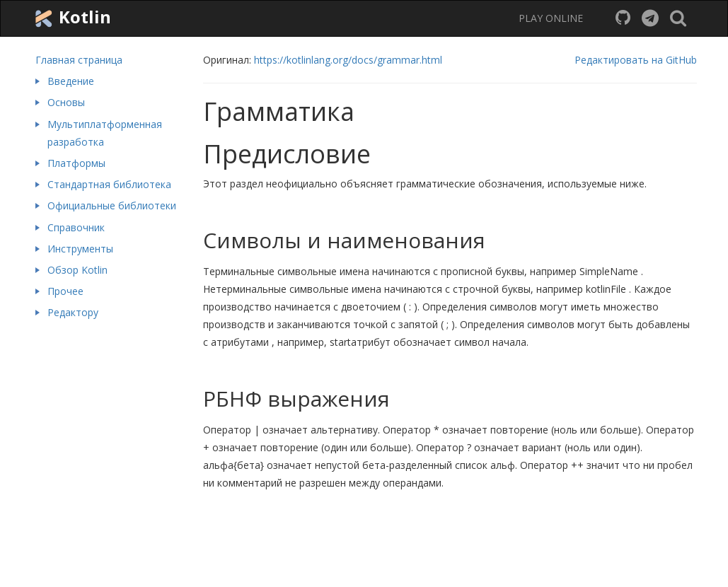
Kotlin (71, 18)
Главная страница (79, 60)
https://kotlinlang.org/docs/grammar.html (348, 60)
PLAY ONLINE (551, 18)
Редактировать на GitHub (636, 60)
